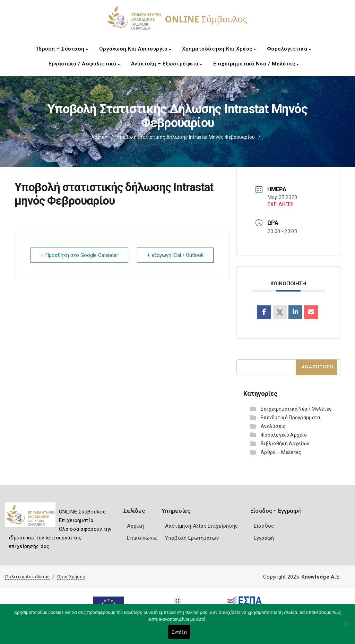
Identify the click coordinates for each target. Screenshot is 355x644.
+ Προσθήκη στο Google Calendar (79, 255)
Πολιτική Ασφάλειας (27, 577)
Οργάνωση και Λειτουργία (135, 49)
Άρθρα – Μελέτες (281, 452)
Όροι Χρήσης (71, 577)
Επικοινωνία (142, 538)
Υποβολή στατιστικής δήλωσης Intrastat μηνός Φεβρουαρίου (186, 137)
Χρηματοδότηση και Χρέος (219, 49)
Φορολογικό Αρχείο (284, 435)
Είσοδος (264, 526)
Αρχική (99, 137)
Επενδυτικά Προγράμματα (291, 418)
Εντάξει (179, 632)
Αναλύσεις (273, 426)
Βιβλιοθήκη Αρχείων (285, 444)
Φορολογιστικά (289, 49)
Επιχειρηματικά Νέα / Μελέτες (256, 64)
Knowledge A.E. (321, 577)
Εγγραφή (264, 538)
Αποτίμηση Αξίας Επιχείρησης (202, 526)
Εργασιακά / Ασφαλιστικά (84, 64)
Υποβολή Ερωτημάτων (192, 538)
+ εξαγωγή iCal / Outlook (175, 255)
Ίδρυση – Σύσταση (62, 49)
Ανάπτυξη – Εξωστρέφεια (167, 64)
